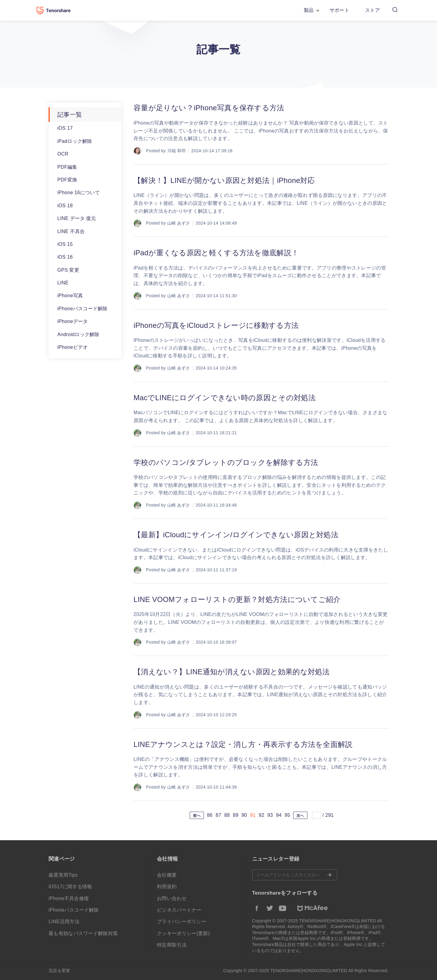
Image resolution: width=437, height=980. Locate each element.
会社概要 (167, 875)
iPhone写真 (70, 296)
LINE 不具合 (71, 231)
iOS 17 (65, 128)
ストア (373, 10)
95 (287, 815)
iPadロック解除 (75, 141)
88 (227, 815)
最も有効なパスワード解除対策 (83, 933)
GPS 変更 (68, 270)
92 (261, 815)
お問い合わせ (172, 898)
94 (279, 815)
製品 (309, 10)
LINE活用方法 (64, 922)
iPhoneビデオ (73, 347)
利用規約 (167, 887)
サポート (339, 10)
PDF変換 (67, 180)
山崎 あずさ (179, 223)
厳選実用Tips (63, 875)
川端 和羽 (176, 151)
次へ (300, 816)
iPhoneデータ (73, 321)
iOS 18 (65, 206)
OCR (63, 154)
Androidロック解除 (78, 334)
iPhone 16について (79, 193)
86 (210, 815)
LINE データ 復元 (77, 218)
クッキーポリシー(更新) (183, 933)
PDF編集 (67, 167)
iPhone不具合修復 (69, 898)
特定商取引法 (172, 945)
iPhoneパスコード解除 (83, 309)
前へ (197, 816)
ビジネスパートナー (179, 910)
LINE (63, 283)
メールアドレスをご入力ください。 (295, 875)
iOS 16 (65, 257)
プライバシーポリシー (182, 922)
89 (235, 815)
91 (253, 815)
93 (270, 815)
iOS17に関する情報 (70, 887)
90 (244, 815)
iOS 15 (65, 244)
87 (218, 815)
